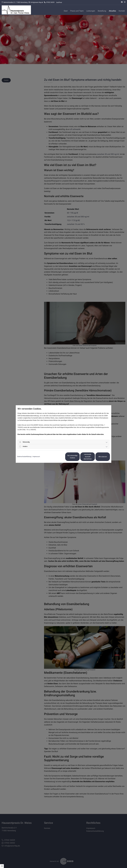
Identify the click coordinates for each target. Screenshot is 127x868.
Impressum (36, 457)
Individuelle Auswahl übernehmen (78, 457)
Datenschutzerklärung (24, 457)
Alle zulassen (100, 457)
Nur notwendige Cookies (57, 457)
